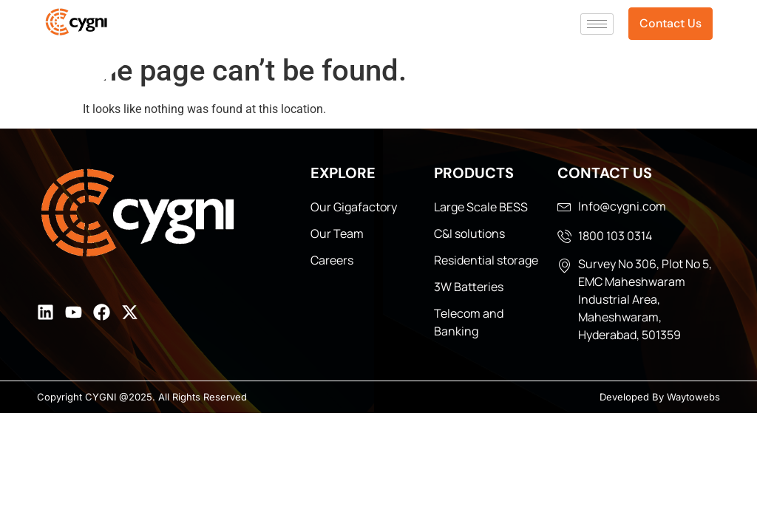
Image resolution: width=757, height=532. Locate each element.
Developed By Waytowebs (660, 397)
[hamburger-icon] (597, 24)
